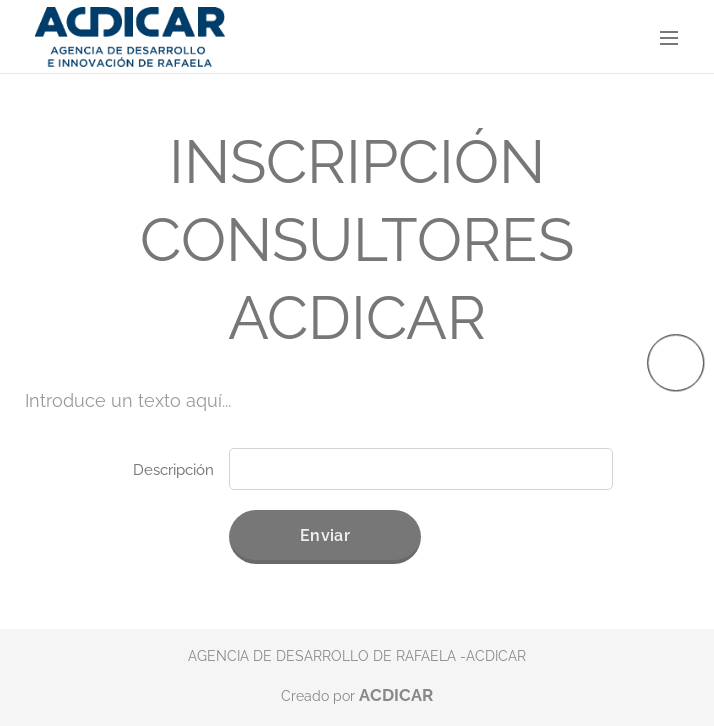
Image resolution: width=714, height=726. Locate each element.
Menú (669, 38)
